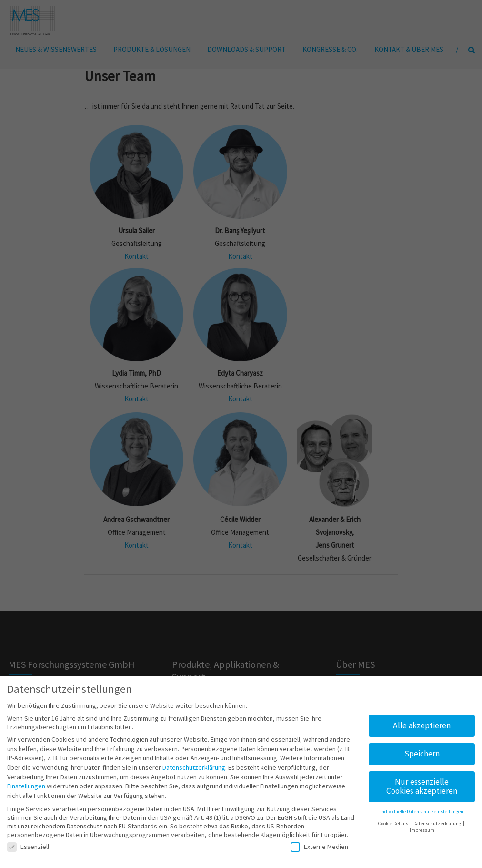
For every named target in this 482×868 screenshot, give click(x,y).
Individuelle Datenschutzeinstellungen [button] (422, 809)
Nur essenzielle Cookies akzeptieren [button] (422, 783)
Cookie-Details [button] (394, 820)
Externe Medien (319, 843)
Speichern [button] (422, 750)
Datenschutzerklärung (194, 764)
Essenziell (28, 843)
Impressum (422, 827)
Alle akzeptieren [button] (422, 722)
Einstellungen (26, 783)
